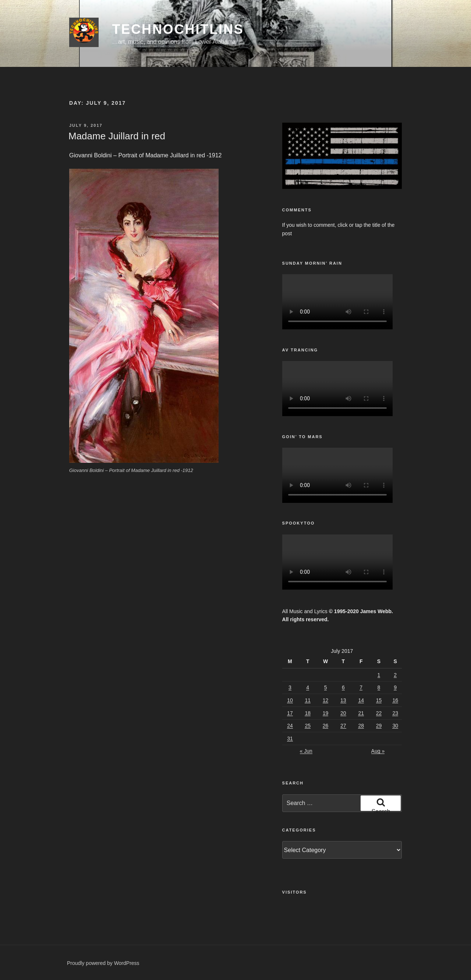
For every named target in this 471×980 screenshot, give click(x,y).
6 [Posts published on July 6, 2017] (343, 687)
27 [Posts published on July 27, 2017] (343, 726)
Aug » (378, 751)
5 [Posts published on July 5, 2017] (326, 687)
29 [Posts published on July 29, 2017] (379, 726)
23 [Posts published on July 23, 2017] (395, 713)
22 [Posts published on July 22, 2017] (379, 713)
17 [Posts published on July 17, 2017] (290, 713)
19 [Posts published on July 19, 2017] (326, 713)
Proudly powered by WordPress (103, 963)
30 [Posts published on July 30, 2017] (395, 726)
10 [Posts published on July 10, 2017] (290, 700)
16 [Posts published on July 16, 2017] (395, 700)
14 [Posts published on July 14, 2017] (361, 700)
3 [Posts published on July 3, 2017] (290, 687)
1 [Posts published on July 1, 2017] (379, 675)
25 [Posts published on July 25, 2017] (308, 726)
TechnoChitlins (178, 29)
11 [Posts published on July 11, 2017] (308, 700)
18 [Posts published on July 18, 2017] (308, 713)
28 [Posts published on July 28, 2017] (361, 726)
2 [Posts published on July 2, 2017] (395, 675)
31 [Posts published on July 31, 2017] (290, 738)
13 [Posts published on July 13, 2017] (343, 700)
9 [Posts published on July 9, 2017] (395, 687)
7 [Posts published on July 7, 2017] (361, 687)
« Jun (306, 751)
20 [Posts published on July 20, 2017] (343, 713)
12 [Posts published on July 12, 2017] (326, 700)
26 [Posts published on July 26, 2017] (326, 726)
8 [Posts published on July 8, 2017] (379, 687)
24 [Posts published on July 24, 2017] (290, 726)
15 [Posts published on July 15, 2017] (379, 700)
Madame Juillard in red (117, 136)
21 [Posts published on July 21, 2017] (361, 713)
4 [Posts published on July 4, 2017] (308, 687)
